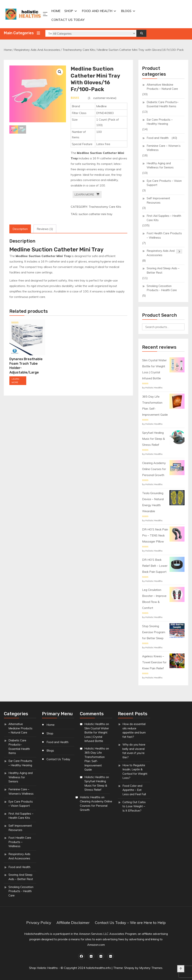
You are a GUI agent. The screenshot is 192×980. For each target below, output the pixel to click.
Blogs (126, 11)
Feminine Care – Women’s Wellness (164, 148)
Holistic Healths (95, 724)
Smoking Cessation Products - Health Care (162, 288)
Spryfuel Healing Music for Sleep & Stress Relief (96, 785)
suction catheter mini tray (96, 214)
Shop (69, 11)
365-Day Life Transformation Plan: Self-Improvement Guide (94, 761)
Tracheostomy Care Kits (79, 50)
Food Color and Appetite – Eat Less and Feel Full (134, 790)
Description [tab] (20, 229)
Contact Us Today (68, 20)
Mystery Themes (151, 968)
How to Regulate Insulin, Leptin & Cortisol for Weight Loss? (135, 772)
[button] (60, 72)
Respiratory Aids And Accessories (37, 50)
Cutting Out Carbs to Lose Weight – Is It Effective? (134, 806)
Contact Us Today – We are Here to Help (130, 923)
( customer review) (102, 98)
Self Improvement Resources (158, 200)
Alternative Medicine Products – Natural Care (162, 87)
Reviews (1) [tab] (45, 229)
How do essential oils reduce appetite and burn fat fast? (134, 730)
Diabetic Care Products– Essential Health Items (163, 104)
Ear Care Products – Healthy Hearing (160, 122)
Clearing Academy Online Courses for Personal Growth (96, 806)
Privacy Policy (39, 923)
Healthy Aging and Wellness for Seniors (160, 165)
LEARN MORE (84, 194)
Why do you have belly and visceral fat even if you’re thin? (134, 751)
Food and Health (97, 11)
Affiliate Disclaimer (73, 923)
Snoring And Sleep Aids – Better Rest (163, 270)
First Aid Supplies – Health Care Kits (164, 218)
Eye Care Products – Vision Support (164, 183)
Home (56, 11)
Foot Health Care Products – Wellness (164, 235)
